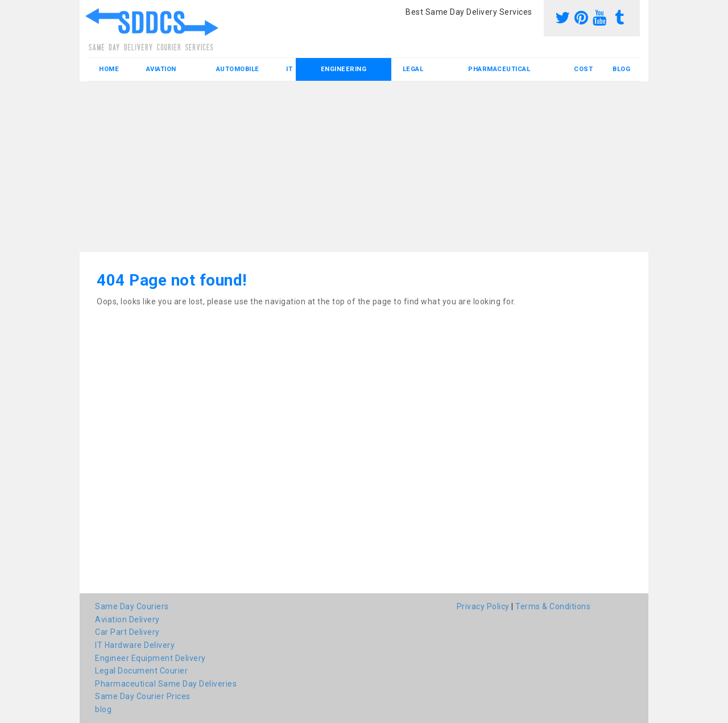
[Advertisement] (364, 167)
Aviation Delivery (127, 619)
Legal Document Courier (141, 671)
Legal (413, 69)
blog (621, 69)
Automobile (238, 69)
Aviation (161, 69)
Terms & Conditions (553, 606)
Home (109, 69)
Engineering (344, 69)
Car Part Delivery (127, 632)
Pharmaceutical (499, 69)
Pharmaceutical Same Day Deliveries (166, 684)
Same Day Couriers (132, 606)
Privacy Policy (483, 606)
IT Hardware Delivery (135, 645)
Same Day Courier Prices (143, 696)
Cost (583, 69)
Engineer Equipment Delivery (150, 658)
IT (289, 69)
